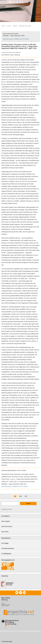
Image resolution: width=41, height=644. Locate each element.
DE (15, 496)
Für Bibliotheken (6, 554)
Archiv (9, 26)
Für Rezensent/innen (8, 548)
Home (3, 26)
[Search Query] (11, 504)
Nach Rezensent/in (7, 526)
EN (20, 496)
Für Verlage (5, 543)
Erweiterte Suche (7, 509)
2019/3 (15, 26)
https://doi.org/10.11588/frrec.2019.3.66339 (16, 39)
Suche (28, 504)
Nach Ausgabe (6, 521)
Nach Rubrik (5, 532)
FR (26, 496)
